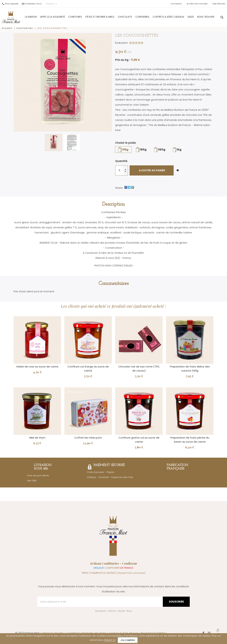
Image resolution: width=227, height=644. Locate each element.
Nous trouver (197, 16)
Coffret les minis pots (88, 438)
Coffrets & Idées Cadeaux (160, 16)
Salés (182, 16)
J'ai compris (128, 640)
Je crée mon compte (197, 4)
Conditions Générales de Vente (86, 633)
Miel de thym (37, 438)
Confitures (66, 16)
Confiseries (134, 16)
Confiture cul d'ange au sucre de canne (88, 369)
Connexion (176, 4)
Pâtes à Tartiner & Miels (91, 16)
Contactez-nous (33, 4)
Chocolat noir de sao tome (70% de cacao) (139, 369)
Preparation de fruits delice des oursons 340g (190, 369)
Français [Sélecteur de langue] (52, 4)
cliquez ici (109, 640)
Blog (129, 611)
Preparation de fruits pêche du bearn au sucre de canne (190, 440)
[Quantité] (119, 170)
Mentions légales (53, 633)
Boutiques (101, 611)
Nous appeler (12, 4)
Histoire (112, 611)
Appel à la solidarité (44, 16)
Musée (121, 611)
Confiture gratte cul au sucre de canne (139, 440)
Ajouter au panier (152, 170)
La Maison (22, 16)
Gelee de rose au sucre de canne (37, 367)
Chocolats (116, 16)
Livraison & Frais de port (123, 633)
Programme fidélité (153, 633)
